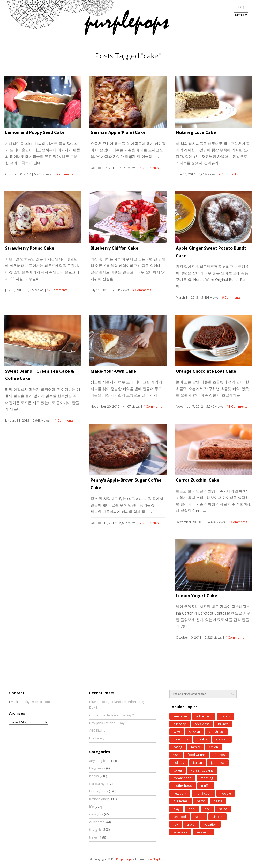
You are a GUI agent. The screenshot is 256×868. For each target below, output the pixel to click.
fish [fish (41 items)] (176, 755)
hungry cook (99, 791)
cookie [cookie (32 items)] (202, 739)
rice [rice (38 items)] (207, 809)
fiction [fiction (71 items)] (213, 747)
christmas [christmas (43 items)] (216, 731)
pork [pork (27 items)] (192, 809)
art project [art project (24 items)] (204, 716)
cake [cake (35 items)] (177, 731)
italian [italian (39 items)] (198, 762)
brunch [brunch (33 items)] (223, 724)
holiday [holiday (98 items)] (179, 762)
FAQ (241, 7)
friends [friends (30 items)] (220, 755)
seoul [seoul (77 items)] (199, 817)
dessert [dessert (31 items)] (222, 739)
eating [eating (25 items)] (178, 747)
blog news (97, 768)
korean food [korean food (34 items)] (182, 778)
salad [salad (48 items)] (223, 809)
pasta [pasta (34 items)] (218, 801)
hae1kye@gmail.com (34, 702)
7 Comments (149, 523)
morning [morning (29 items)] (207, 778)
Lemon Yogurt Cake (197, 596)
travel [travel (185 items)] (191, 824)
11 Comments (63, 420)
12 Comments (57, 290)
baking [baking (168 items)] (225, 716)
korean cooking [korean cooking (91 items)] (202, 770)
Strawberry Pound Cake (30, 248)
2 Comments (238, 522)
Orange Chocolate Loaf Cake (206, 371)
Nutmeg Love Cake (196, 132)
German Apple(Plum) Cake (118, 132)
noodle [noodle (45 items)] (226, 793)
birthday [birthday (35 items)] (179, 724)
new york (96, 814)
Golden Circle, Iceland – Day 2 (112, 715)
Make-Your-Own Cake (113, 371)
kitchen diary (99, 799)
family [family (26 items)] (195, 747)
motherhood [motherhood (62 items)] (183, 785)
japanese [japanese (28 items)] (218, 762)
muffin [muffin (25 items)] (206, 785)
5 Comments (64, 174)
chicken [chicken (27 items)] (194, 731)
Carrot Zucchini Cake (198, 480)
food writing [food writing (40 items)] (197, 755)
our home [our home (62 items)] (180, 801)
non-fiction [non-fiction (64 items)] (203, 793)
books (94, 776)
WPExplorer (158, 859)
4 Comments (149, 168)
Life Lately (97, 738)
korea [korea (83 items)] (178, 770)
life (92, 807)
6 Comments (228, 174)
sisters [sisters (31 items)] (217, 817)
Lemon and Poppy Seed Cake (35, 132)
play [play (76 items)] (176, 809)
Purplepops (124, 859)
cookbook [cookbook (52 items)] (181, 739)
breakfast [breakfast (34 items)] (202, 724)
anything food (100, 761)
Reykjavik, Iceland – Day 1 (108, 723)
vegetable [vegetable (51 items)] (180, 832)
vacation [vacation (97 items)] (210, 824)
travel (93, 837)
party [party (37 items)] (201, 801)
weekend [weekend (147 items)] (203, 832)
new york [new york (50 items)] (180, 793)
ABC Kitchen (98, 731)
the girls (95, 830)
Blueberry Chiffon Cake (114, 248)
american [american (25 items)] (180, 716)
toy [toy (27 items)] (176, 824)
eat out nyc (98, 784)
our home (97, 822)
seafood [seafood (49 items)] (180, 817)
